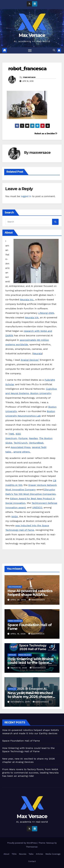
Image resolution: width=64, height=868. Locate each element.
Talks (31, 854)
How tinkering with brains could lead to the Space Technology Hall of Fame (30, 663)
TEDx (14, 854)
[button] (54, 50)
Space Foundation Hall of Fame (30, 627)
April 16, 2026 (18, 634)
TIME (11, 434)
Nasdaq (33, 438)
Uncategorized (15, 587)
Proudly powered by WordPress (22, 843)
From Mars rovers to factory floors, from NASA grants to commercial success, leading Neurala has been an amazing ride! (30, 773)
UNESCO (37, 508)
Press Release (25, 655)
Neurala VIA (32, 317)
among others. (22, 452)
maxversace (29, 77)
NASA (15, 516)
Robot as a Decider (46, 134)
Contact (32, 861)
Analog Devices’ (30, 360)
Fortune (23, 438)
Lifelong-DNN (46, 313)
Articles (12, 655)
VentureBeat (36, 443)
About (6, 854)
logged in (26, 196)
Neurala (38, 353)
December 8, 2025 (21, 702)
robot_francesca (27, 69)
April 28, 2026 (19, 600)
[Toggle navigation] (30, 51)
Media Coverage (15, 621)
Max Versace (32, 35)
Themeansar (32, 847)
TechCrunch (21, 443)
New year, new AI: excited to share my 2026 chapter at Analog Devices (30, 697)
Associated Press (20, 447)
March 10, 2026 (19, 668)
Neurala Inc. (27, 299)
